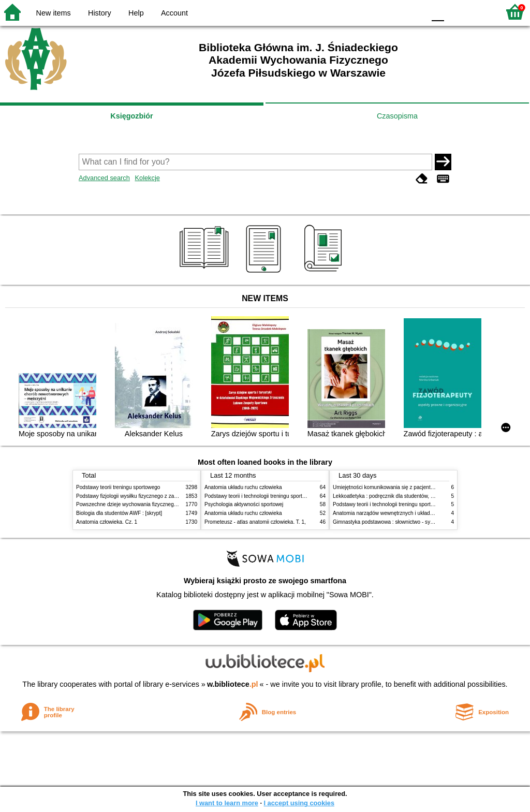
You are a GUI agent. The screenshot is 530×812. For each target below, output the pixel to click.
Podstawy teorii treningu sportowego (118, 487)
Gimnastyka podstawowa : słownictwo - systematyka (393, 522)
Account (174, 13)
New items (54, 13)
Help (136, 13)
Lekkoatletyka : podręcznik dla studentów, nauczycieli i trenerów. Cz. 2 (414, 496)
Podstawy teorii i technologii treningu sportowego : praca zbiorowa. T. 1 (415, 504)
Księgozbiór (131, 116)
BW (372, 12)
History (100, 13)
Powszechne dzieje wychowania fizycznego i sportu (136, 504)
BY (414, 12)
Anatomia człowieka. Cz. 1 (107, 522)
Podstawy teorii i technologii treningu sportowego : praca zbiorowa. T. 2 (286, 496)
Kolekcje (147, 178)
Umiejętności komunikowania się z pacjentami (386, 487)
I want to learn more (227, 803)
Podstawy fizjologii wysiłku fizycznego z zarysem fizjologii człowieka (154, 496)
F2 (480, 12)
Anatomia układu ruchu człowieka (243, 487)
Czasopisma (397, 116)
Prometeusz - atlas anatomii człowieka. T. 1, (255, 522)
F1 (456, 12)
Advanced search (104, 178)
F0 (438, 12)
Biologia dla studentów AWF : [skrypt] (119, 513)
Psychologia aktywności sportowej (244, 504)
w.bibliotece (233, 684)
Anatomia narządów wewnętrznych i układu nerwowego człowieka (409, 513)
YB (393, 12)
